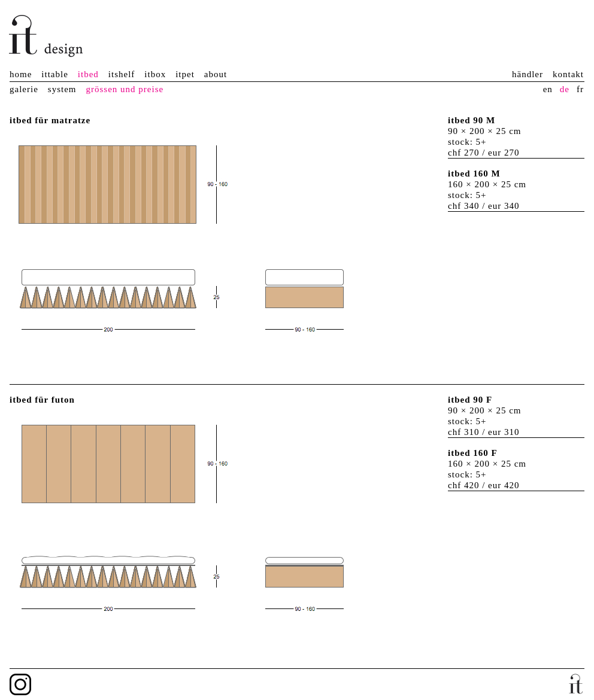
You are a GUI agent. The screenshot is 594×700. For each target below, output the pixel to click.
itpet (185, 74)
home (21, 74)
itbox (155, 74)
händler (528, 74)
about (216, 74)
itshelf (122, 74)
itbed (88, 74)
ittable (55, 74)
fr (580, 89)
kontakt (568, 74)
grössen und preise (125, 89)
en (548, 89)
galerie (24, 89)
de (565, 89)
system (62, 89)
